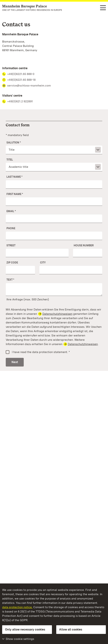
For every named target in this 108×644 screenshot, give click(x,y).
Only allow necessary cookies (25, 629)
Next (15, 362)
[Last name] (54, 184)
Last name (14, 177)
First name (15, 194)
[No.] (88, 253)
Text (10, 280)
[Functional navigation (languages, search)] (103, 8)
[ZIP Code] (20, 270)
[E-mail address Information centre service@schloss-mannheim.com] (54, 86)
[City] (71, 270)
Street (11, 245)
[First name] (54, 201)
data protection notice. (17, 607)
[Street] (37, 253)
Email (11, 211)
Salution (14, 143)
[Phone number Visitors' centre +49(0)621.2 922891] (54, 101)
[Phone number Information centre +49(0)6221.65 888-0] (54, 74)
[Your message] (54, 289)
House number (84, 245)
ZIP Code (12, 263)
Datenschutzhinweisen (57, 314)
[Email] (54, 219)
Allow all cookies (71, 629)
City (43, 263)
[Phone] (54, 236)
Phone (11, 228)
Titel (10, 160)
